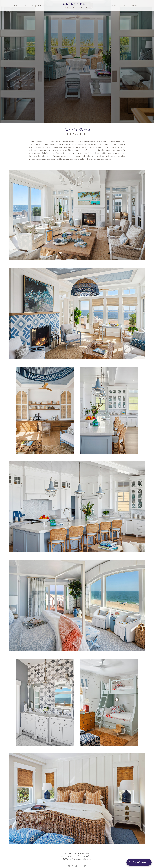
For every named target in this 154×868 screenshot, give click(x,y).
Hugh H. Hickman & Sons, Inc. (80, 859)
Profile (42, 6)
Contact (135, 6)
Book (114, 6)
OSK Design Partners (81, 853)
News (123, 6)
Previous (73, 866)
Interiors (29, 6)
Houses (16, 6)
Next (83, 866)
